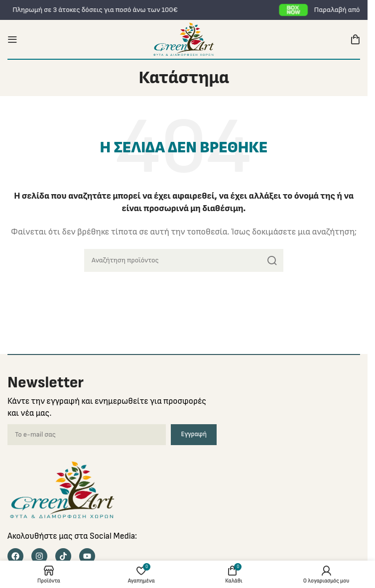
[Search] (184, 260)
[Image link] (62, 489)
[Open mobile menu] (12, 39)
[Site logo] (184, 39)
